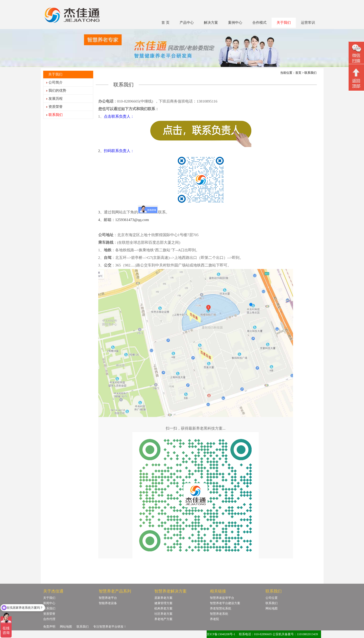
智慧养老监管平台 (222, 598)
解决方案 (211, 23)
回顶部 (356, 78)
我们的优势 (57, 91)
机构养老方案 (163, 608)
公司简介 (56, 82)
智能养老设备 (108, 603)
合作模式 (259, 23)
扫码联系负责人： (119, 151)
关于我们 (284, 23)
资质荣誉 (56, 107)
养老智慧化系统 (221, 608)
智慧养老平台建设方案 (225, 603)
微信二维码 (356, 53)
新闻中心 (49, 603)
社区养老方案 (163, 614)
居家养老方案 (163, 598)
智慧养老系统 (219, 614)
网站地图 (272, 608)
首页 (298, 73)
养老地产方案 (163, 619)
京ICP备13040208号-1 (221, 634)
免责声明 (49, 627)
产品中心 (187, 23)
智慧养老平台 (108, 598)
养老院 (214, 619)
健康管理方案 (163, 603)
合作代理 (49, 619)
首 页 (165, 23)
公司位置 (272, 598)
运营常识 (308, 23)
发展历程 (56, 99)
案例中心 (235, 23)
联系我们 (56, 115)
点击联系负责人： (119, 116)
